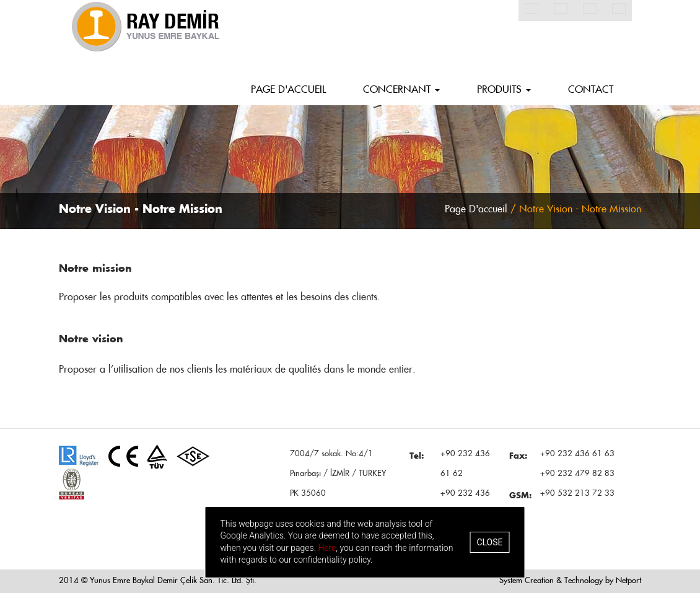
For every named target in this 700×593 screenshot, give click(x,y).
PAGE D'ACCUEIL (288, 90)
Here (327, 548)
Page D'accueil (476, 209)
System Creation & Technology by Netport (570, 581)
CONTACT (591, 90)
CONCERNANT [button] (401, 90)
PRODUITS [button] (504, 90)
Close (489, 542)
